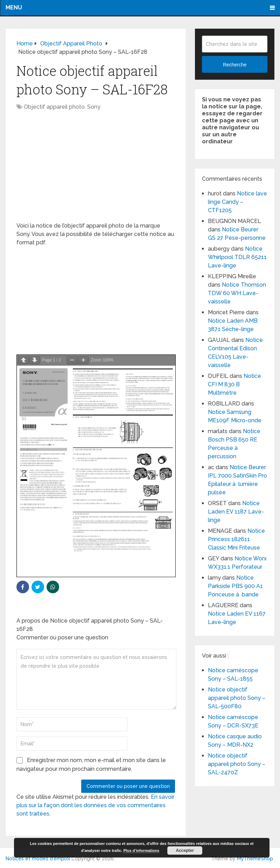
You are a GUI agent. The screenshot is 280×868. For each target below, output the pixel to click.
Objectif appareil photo (54, 107)
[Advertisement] (96, 170)
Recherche (235, 65)
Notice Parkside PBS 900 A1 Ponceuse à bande (235, 586)
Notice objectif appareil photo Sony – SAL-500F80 (237, 698)
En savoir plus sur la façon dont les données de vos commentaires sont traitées (95, 805)
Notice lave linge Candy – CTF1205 (237, 202)
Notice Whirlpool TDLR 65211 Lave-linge (237, 257)
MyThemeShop (255, 859)
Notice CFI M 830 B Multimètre (234, 384)
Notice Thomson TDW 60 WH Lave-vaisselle (237, 293)
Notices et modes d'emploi (38, 859)
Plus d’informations (141, 851)
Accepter (185, 851)
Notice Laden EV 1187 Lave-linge (236, 512)
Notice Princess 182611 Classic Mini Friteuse (236, 539)
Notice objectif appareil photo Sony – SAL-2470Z (237, 764)
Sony (94, 107)
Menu (14, 8)
